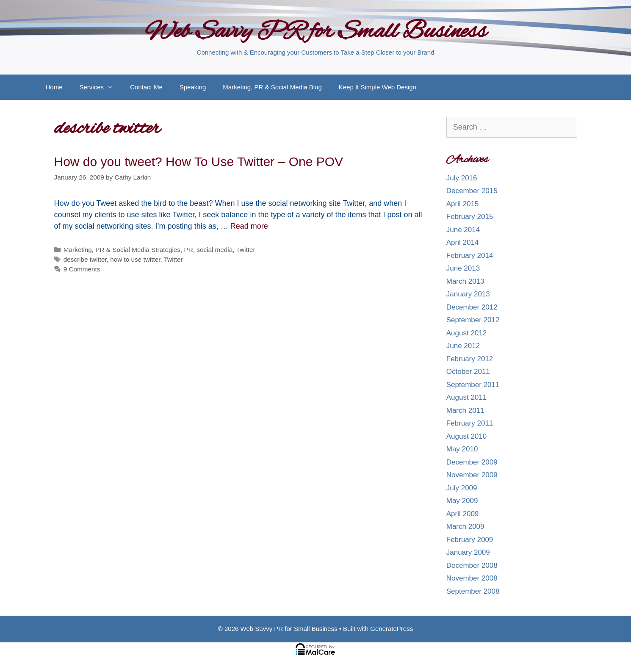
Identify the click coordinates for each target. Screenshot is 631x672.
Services (101, 87)
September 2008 (473, 591)
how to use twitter (135, 259)
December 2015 (472, 191)
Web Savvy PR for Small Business (316, 32)
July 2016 (462, 178)
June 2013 (463, 268)
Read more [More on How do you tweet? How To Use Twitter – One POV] (249, 226)
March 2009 (465, 527)
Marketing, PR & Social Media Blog (272, 87)
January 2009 (468, 552)
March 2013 (465, 281)
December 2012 (472, 307)
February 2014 (470, 256)
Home (54, 87)
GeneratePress (392, 629)
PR (189, 250)
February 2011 (470, 423)
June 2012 (463, 346)
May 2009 (462, 501)
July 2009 (462, 488)
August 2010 (466, 436)
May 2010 (462, 449)
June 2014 (463, 230)
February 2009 (470, 540)
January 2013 (468, 294)
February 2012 (470, 359)
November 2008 (472, 578)
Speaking (193, 87)
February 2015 (470, 217)
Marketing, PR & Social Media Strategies (122, 250)
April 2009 (463, 514)
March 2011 (465, 411)
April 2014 (463, 242)
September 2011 (473, 385)
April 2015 (463, 204)
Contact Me (146, 87)
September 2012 (473, 320)
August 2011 (466, 397)
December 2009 (472, 462)
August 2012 (466, 333)
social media (214, 250)
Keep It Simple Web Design (378, 87)
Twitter (246, 250)
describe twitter (85, 259)
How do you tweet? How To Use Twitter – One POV (199, 162)
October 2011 (468, 372)
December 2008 (472, 566)
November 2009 (472, 475)
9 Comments (82, 269)
